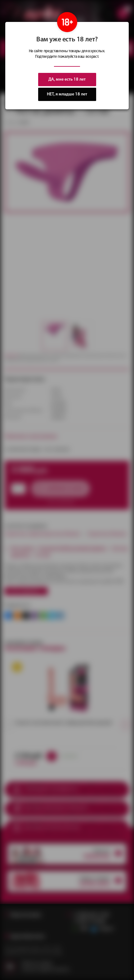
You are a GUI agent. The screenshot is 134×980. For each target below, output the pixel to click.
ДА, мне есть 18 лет (67, 80)
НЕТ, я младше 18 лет (67, 94)
